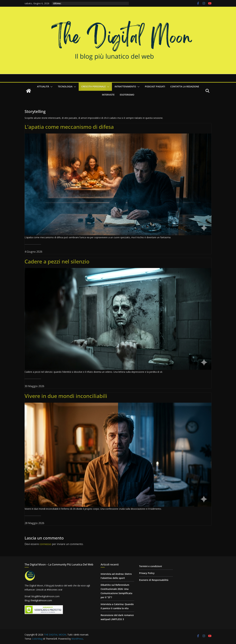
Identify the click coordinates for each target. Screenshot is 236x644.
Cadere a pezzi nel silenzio (57, 261)
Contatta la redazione (185, 86)
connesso (45, 544)
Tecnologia (65, 86)
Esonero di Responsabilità (154, 580)
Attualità (43, 86)
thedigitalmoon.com (41, 600)
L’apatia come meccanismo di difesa (69, 127)
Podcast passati (155, 86)
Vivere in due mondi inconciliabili (66, 396)
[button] (51, 87)
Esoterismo (127, 95)
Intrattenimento (125, 86)
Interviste (108, 95)
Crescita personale (93, 86)
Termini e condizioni (151, 566)
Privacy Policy (147, 573)
